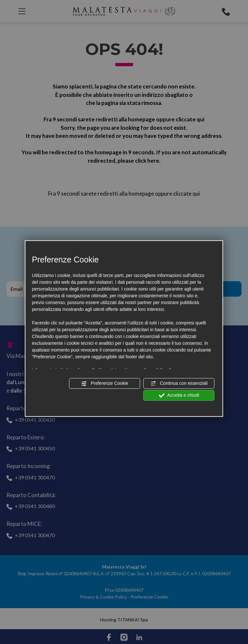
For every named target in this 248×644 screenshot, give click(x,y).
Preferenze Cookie (105, 383)
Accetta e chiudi (179, 395)
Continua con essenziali (179, 383)
